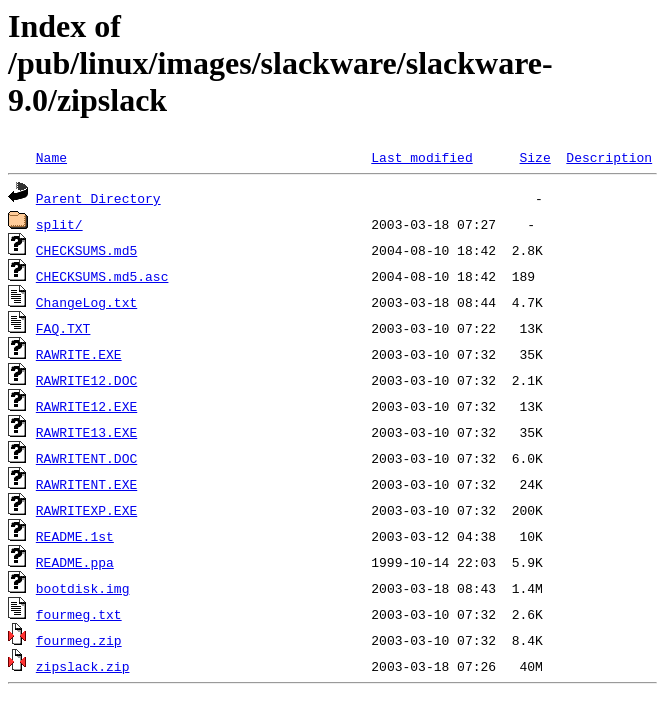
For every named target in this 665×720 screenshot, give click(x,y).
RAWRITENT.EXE (86, 484)
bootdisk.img (83, 588)
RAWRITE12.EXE (86, 406)
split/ (59, 224)
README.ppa (75, 562)
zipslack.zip (83, 666)
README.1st (75, 536)
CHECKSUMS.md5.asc (102, 276)
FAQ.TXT (63, 328)
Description (609, 157)
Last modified (421, 157)
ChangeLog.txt (86, 302)
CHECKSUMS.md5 (86, 250)
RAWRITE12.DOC (86, 380)
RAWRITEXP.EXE (86, 510)
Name (51, 157)
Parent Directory (98, 198)
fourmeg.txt (79, 614)
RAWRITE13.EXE (86, 432)
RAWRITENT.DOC (86, 458)
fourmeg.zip (79, 640)
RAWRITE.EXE (79, 354)
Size (534, 157)
